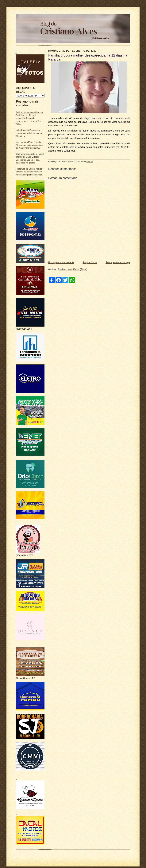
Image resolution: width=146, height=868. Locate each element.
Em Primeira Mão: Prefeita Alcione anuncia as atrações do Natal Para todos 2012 (29, 145)
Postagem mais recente (61, 262)
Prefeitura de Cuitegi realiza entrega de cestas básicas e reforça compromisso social (29, 172)
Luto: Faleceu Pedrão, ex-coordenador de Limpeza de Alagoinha (29, 133)
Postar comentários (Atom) (73, 269)
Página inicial (90, 262)
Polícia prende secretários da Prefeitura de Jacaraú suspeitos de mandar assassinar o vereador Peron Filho (30, 118)
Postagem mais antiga (118, 262)
